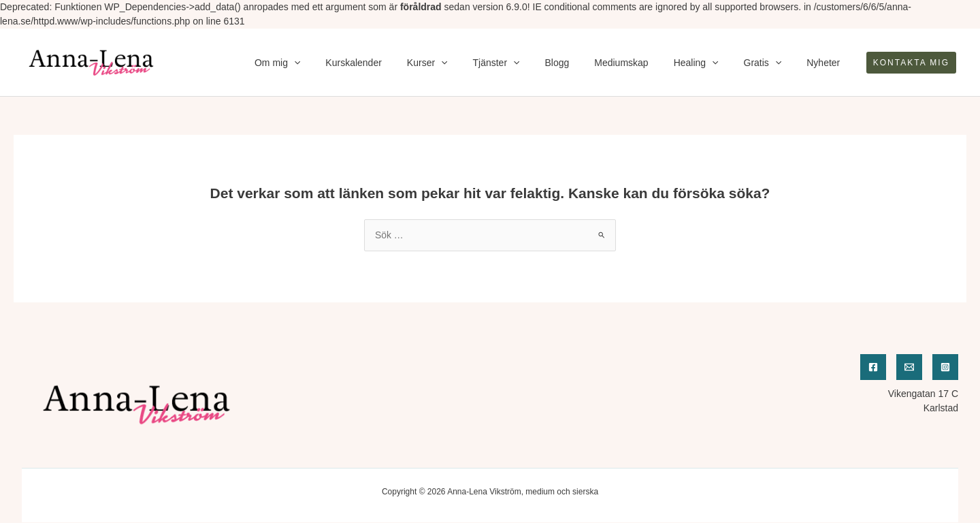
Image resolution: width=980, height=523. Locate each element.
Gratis (772, 63)
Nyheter (827, 63)
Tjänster (530, 63)
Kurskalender (400, 63)
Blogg (585, 63)
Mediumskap (643, 63)
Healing (711, 63)
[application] (346, 63)
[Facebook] (873, 367)
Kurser (467, 63)
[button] (911, 63)
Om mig (329, 63)
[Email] (909, 367)
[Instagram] (945, 367)
